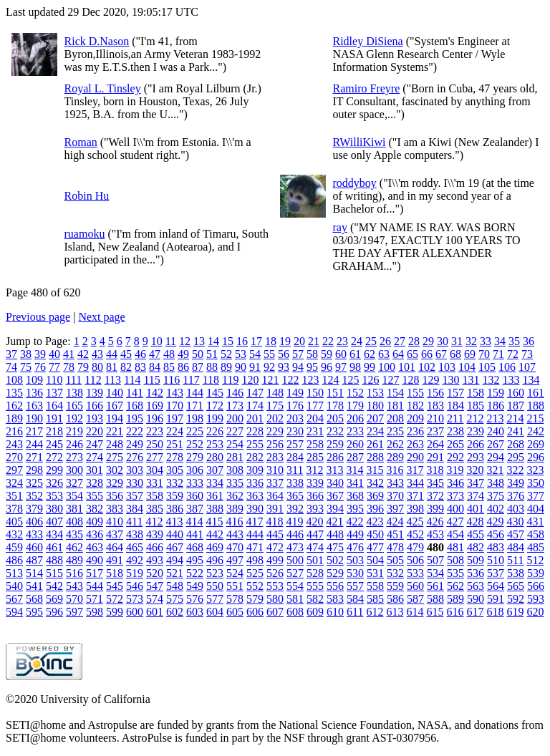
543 (74, 586)
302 (115, 470)
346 (455, 483)
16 (242, 341)
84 (155, 367)
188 (536, 406)
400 (455, 509)
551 (235, 586)
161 (536, 393)
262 (395, 444)
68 (455, 354)
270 (14, 457)
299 (54, 470)
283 (275, 457)
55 (269, 354)
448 (335, 534)
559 (395, 586)
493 (155, 560)
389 (235, 509)
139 (95, 393)
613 (395, 612)
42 (83, 354)
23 (342, 341)
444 (255, 534)
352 (34, 496)
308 (235, 470)
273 (74, 457)
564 (496, 586)
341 (355, 483)
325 (34, 483)
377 (536, 496)
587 (415, 599)
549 (195, 586)
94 (298, 367)
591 (496, 599)
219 (74, 431)
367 (335, 496)
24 (357, 341)
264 (435, 444)
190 (34, 418)
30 (443, 341)
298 (34, 470)
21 (314, 341)
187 (516, 406)
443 (235, 534)
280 (215, 457)
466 (155, 547)
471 (255, 547)
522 (195, 573)
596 (54, 612)
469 (215, 547)
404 (536, 509)
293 (476, 457)
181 (395, 406)
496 (215, 560)
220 (95, 431)
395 (355, 509)
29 (428, 341)
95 (312, 367)
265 (455, 444)
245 (54, 444)
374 (476, 496)
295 (516, 457)
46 (140, 354)
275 (115, 457)
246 (74, 444)
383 (115, 509)
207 (375, 418)
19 (285, 341)
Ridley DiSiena (368, 41)
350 (536, 483)
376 (516, 496)
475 (335, 547)
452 (415, 534)
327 (74, 483)
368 (355, 496)
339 (315, 483)
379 (34, 509)
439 (155, 534)
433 (34, 534)
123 (310, 380)
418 (274, 522)
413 (174, 522)
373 (455, 496)
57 (298, 354)
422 (354, 522)
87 (198, 367)
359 (175, 496)
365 (295, 496)
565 (516, 586)
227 (235, 431)
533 (415, 573)
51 (212, 354)
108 (14, 380)
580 (275, 599)
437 (115, 534)
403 (516, 509)
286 (335, 457)
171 (195, 406)
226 (215, 431)
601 (155, 612)
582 (315, 599)
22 (328, 341)
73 (527, 354)
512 (535, 560)
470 (235, 547)
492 (135, 560)
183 (435, 406)
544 (95, 586)
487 (34, 560)
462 (74, 547)
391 (275, 509)
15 (228, 341)
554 (295, 586)
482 (476, 547)
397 (395, 509)
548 (175, 586)
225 (195, 431)
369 (375, 496)
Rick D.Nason (97, 41)
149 (295, 393)
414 (194, 522)
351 (14, 496)
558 (375, 586)
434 (54, 534)
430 (515, 522)
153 (375, 393)
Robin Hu (87, 196)
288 (375, 457)
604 (215, 612)
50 (198, 354)
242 (536, 431)
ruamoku (85, 234)
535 (455, 573)
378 (14, 509)
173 (235, 406)
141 (135, 393)
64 (398, 354)
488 (54, 560)
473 (295, 547)
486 (14, 560)
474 (315, 547)
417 (254, 522)
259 (335, 444)
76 (40, 367)
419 (294, 522)
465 (135, 547)
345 (435, 483)
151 (335, 393)
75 (26, 367)
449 (355, 534)
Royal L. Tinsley (103, 88)
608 (295, 612)
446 (295, 534)
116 (172, 380)
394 (335, 509)
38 (26, 354)
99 (370, 367)
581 (295, 599)
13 (199, 341)
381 (74, 509)
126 (370, 380)
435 (74, 534)
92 (269, 367)
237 (435, 431)
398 (415, 509)
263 (415, 444)
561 (435, 586)
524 (235, 573)
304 (155, 470)
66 (427, 354)
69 (470, 354)
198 (195, 418)
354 (74, 496)
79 (83, 367)
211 (455, 418)
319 (455, 470)
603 (195, 612)
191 (54, 418)
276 (135, 457)
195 (135, 418)
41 (69, 354)
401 (476, 509)
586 (395, 599)
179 (355, 406)
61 (355, 354)
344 (415, 483)
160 (516, 393)
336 (255, 483)
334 (215, 483)
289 (395, 457)
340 (335, 483)
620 (535, 612)
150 (315, 393)
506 (415, 560)
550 (215, 586)
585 (375, 599)
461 (54, 547)
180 (375, 406)
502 (335, 560)
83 (140, 367)
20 (299, 341)
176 (295, 406)
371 (415, 496)
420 (314, 522)
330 (135, 483)
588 (435, 599)
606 (255, 612)
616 (455, 612)
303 (135, 470)
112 (93, 380)
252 (195, 444)
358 (155, 496)
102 (427, 367)
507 (435, 560)
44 (112, 354)
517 (95, 573)
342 (375, 483)
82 (126, 367)
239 (476, 431)
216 (14, 431)
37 (11, 354)
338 (295, 483)
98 (355, 367)
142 (155, 393)
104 (467, 367)
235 (395, 431)
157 (455, 393)
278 (175, 457)
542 (54, 586)
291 (435, 457)
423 (375, 522)
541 (34, 586)
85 (169, 367)
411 (134, 522)
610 (335, 612)
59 (327, 354)
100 (387, 367)
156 (435, 393)
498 (255, 560)
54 (255, 354)
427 (455, 522)
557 (355, 586)
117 (191, 380)
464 (115, 547)
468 (195, 547)
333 (195, 483)
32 (471, 341)
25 (371, 341)
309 (255, 470)
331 (155, 483)
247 (95, 444)
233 (355, 431)
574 (155, 599)
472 (275, 547)
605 (235, 612)
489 (74, 560)
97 (341, 367)
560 (415, 586)
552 (255, 586)
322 (515, 470)
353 (54, 496)
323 (535, 470)
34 (500, 341)
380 (54, 509)
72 (513, 354)
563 (476, 586)
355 (95, 496)
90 (241, 367)
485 (536, 547)
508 (455, 560)
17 (256, 341)
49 (183, 354)
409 (95, 522)
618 (495, 612)
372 (435, 496)
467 (175, 547)
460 (34, 547)
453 (435, 534)
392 (295, 509)
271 (34, 457)
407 (54, 522)
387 (195, 509)
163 (34, 406)
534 (435, 573)
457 (516, 534)
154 (395, 393)
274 (95, 457)
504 (375, 560)
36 (529, 341)
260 (355, 444)
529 (335, 573)
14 (213, 341)
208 (395, 418)
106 (507, 367)
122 (290, 380)
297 (14, 470)
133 (511, 380)
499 (275, 560)
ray (340, 227)
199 (215, 418)
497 (235, 560)
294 (496, 457)
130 (450, 380)
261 (375, 444)
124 (330, 380)
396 (375, 509)
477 (375, 547)
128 (410, 380)
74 (11, 367)
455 (476, 534)
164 (54, 406)
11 (171, 341)
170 (175, 406)
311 (295, 470)
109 (34, 380)
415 (214, 522)
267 (496, 444)
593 (536, 599)
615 (435, 612)
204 (315, 418)
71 (498, 354)
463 (95, 547)
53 (241, 354)
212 (475, 418)
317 (415, 470)
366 (315, 496)
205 (335, 418)
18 (271, 341)
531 (375, 573)
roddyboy (355, 183)
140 (115, 393)
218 (54, 431)
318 (435, 470)
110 (54, 380)
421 (334, 522)
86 (183, 367)
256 (275, 444)
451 (395, 534)
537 (496, 573)
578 (235, 599)
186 (496, 406)
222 (135, 431)
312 (314, 470)
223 (155, 431)
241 (516, 431)
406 (34, 522)
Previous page (38, 317)
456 (496, 534)
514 (34, 573)
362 (235, 496)
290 (415, 457)
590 (476, 599)
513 (14, 573)
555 (315, 586)
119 (230, 380)
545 (115, 586)
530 (355, 573)
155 (415, 393)
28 (414, 341)
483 (496, 547)
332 (175, 483)
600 (135, 612)
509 (476, 560)
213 (495, 418)
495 (195, 560)
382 (95, 509)
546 (135, 586)
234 (375, 431)
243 (14, 444)
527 (295, 573)
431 (535, 522)
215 (535, 418)
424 (395, 522)
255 (255, 444)
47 (155, 354)
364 (275, 496)
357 (135, 496)
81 (112, 367)
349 (516, 483)
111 (73, 380)
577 (215, 599)
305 (175, 470)
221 (115, 431)
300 (74, 470)
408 (74, 522)
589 (455, 599)
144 (195, 393)
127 (390, 380)
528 (315, 573)
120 (250, 380)
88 (212, 367)
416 (234, 522)
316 (395, 470)
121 (270, 380)
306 (195, 470)
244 (34, 444)
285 (315, 457)
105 (487, 367)
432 (14, 534)
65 (412, 354)
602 (175, 612)
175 (275, 406)
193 (95, 418)
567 (14, 599)
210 (435, 418)
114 (132, 380)
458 (536, 534)
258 (315, 444)
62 (370, 354)
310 (275, 470)
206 (355, 418)
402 (496, 509)
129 (430, 380)
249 (135, 444)
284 (295, 457)
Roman (81, 142)
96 (327, 367)
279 (195, 457)
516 (74, 573)
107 (527, 367)
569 (54, 599)
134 (531, 380)
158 (476, 393)
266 (476, 444)
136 (34, 393)
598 (95, 612)
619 (515, 612)
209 (415, 418)
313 (334, 470)
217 (34, 431)
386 (175, 509)
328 (95, 483)
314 (354, 470)
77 (54, 367)
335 (235, 483)
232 (335, 431)
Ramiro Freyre (367, 88)
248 (115, 444)
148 (275, 393)
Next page (101, 317)
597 (74, 612)
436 (95, 534)
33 (486, 341)
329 (115, 483)
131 (471, 380)
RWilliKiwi (360, 142)
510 (496, 560)
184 (455, 406)
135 (14, 393)
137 (54, 393)
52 (226, 354)
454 (455, 534)
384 (135, 509)
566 (536, 586)
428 (475, 522)
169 (155, 406)
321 (495, 470)
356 (115, 496)
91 (255, 367)
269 (536, 444)
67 (441, 354)
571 (95, 599)
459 (14, 547)
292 (455, 457)
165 (74, 406)
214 (515, 418)
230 (295, 431)
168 (135, 406)
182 (415, 406)
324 (14, 483)
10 (157, 341)
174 (255, 406)
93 (284, 367)
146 (235, 393)
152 (355, 393)
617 (475, 612)
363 (255, 496)
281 (235, 457)
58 (312, 354)
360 (195, 496)
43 (97, 354)
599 (115, 612)
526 (275, 573)
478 (395, 547)
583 (335, 599)
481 (455, 547)
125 (350, 380)
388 (215, 509)
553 (275, 586)
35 (514, 341)
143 (175, 393)
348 (496, 483)
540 (14, 586)
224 (175, 431)
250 (155, 444)
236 (415, 431)
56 (284, 354)
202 (275, 418)
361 (215, 496)
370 (395, 496)
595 (34, 612)
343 (395, 483)
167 (115, 406)
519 (135, 573)
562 (455, 586)
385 (155, 509)
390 (255, 509)
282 (255, 457)
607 (275, 612)
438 (135, 534)
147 (255, 393)
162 (14, 406)
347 (476, 483)
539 (536, 573)
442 (215, 534)
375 (496, 496)
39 (40, 354)
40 (54, 354)
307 (215, 470)
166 (95, 406)
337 (275, 483)
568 (34, 599)
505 (395, 560)
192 (74, 418)
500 (295, 560)
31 (457, 341)
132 (491, 380)
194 (115, 418)
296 (536, 457)
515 (54, 573)
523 (215, 573)
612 (375, 612)
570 (74, 599)
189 (14, 418)
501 (315, 560)
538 (516, 573)
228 (255, 431)
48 (169, 354)
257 (295, 444)
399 (435, 509)
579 (255, 599)
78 (69, 367)
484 (516, 547)
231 (315, 431)
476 (355, 547)
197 (175, 418)
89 (226, 367)
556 (335, 586)
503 (355, 560)
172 (215, 406)
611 (355, 612)
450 (375, 534)
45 (126, 354)
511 (515, 560)
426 (435, 522)
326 (54, 483)
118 (211, 380)
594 (14, 612)
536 (476, 573)
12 (185, 341)
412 (154, 522)
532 (395, 573)
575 (175, 599)
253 (215, 444)
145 (215, 393)
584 (355, 599)
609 (315, 612)
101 (407, 367)
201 (255, 418)
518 (115, 573)
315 (375, 470)
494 (175, 560)
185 (476, 406)
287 (355, 457)
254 (235, 444)
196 (155, 418)
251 (175, 444)
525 (255, 573)
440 (175, 534)
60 (341, 354)
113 (113, 380)
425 (415, 522)
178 (335, 406)
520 (155, 573)
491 (115, 560)
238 (455, 431)
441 (195, 534)
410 (115, 522)
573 (135, 599)
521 (175, 573)
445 (275, 534)
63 (384, 354)
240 (496, 431)
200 (235, 418)
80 (97, 367)
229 (275, 431)
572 (115, 599)
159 (496, 393)
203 (295, 418)
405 (14, 522)
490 (95, 560)
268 (516, 444)
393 (315, 509)
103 (447, 367)
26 (385, 341)
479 (415, 547)
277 (155, 457)
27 (400, 341)
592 (516, 599)
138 (74, 393)
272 (54, 457)
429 (495, 522)
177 (315, 406)
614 (415, 612)
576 (195, 599)
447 (315, 534)
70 (484, 354)
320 (475, 470)
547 (155, 586)
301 (95, 470)
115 (151, 380)
